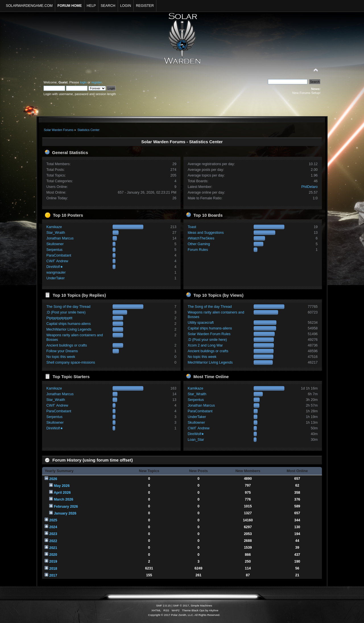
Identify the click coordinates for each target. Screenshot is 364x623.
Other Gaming (199, 244)
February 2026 (66, 507)
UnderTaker (55, 278)
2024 (53, 527)
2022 (53, 541)
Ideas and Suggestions (206, 233)
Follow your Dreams (62, 351)
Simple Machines (201, 605)
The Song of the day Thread (68, 307)
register (97, 82)
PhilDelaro (310, 187)
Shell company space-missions (71, 362)
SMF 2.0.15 (164, 605)
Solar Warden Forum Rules (209, 334)
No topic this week (61, 357)
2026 (53, 479)
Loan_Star (196, 440)
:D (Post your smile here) (66, 312)
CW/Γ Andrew (57, 261)
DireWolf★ (55, 267)
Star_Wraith (56, 233)
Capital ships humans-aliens (69, 324)
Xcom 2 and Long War (205, 345)
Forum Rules (198, 250)
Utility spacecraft (201, 323)
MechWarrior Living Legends (69, 329)
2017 (53, 575)
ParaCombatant (59, 255)
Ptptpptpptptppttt (59, 318)
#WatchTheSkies (201, 238)
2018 (53, 569)
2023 (53, 534)
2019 (53, 561)
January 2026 (65, 513)
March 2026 (63, 499)
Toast (192, 227)
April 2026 (62, 493)
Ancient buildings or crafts (67, 345)
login (83, 82)
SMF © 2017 (181, 605)
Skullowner (55, 244)
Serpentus (54, 250)
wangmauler (56, 272)
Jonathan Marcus (60, 238)
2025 (53, 520)
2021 (53, 548)
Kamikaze (54, 227)
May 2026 (62, 486)
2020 (53, 555)
